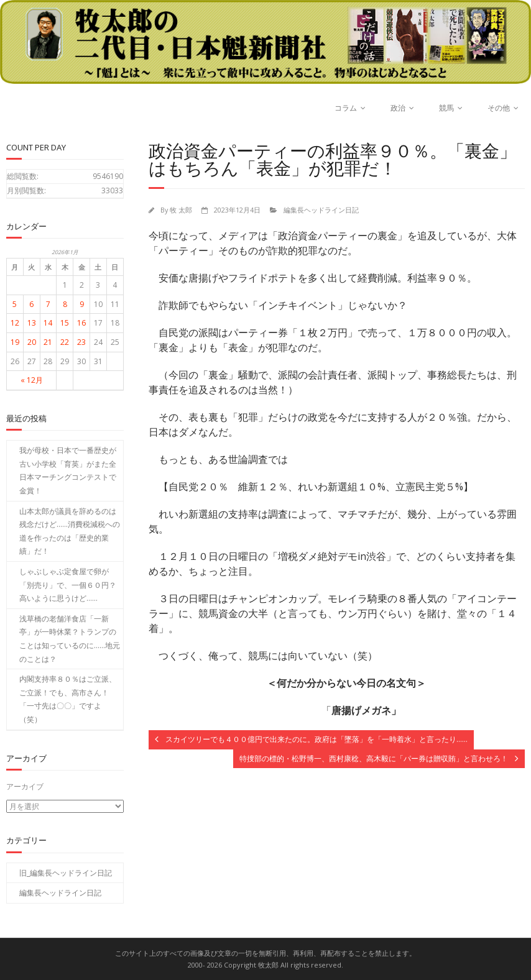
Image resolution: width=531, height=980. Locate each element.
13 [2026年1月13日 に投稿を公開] (32, 323)
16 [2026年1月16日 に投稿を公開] (81, 323)
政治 (398, 108)
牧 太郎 (181, 210)
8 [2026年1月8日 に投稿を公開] (65, 304)
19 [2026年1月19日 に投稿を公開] (15, 342)
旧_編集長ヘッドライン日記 (66, 872)
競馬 (446, 108)
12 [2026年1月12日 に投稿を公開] (15, 323)
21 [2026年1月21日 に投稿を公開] (48, 342)
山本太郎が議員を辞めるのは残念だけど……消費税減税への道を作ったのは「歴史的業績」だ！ (70, 531)
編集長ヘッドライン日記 (321, 210)
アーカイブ (25, 786)
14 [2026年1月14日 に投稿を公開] (48, 323)
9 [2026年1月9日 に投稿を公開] (82, 304)
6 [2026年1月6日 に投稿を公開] (31, 304)
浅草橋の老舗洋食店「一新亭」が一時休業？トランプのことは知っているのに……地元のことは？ (70, 639)
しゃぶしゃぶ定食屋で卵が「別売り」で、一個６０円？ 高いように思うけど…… (71, 585)
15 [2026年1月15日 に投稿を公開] (65, 323)
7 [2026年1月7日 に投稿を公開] (48, 304)
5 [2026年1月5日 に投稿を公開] (15, 304)
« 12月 (32, 380)
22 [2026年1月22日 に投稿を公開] (65, 342)
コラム (346, 108)
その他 (499, 108)
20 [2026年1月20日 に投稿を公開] (32, 342)
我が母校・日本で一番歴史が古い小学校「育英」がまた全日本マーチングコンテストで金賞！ (68, 470)
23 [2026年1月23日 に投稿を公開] (81, 342)
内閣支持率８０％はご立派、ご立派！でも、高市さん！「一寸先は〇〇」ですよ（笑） (68, 699)
